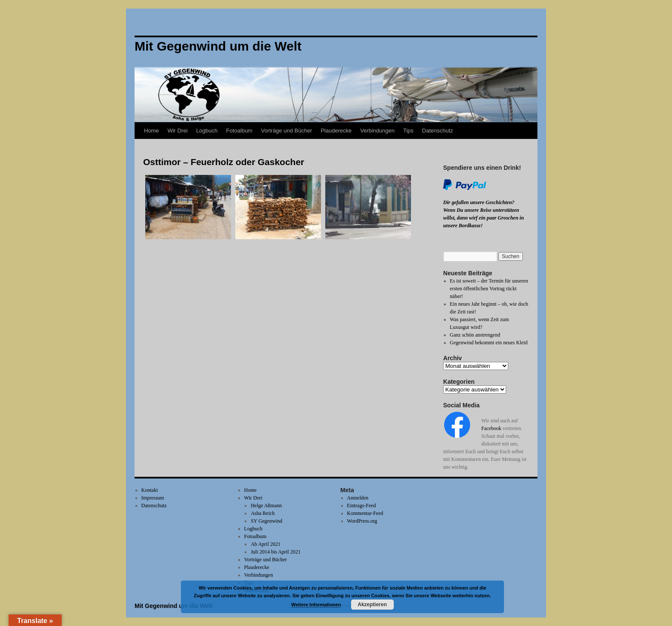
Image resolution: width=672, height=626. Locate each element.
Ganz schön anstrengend (475, 335)
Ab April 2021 (265, 544)
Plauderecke (336, 131)
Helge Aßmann (266, 506)
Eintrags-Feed (361, 506)
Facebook (491, 428)
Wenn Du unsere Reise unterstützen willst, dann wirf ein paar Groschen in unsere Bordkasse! (483, 218)
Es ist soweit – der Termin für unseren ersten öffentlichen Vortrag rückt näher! (489, 289)
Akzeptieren (372, 605)
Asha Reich (263, 513)
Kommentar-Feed (365, 513)
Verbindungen (377, 131)
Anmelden (358, 498)
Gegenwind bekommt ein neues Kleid (489, 343)
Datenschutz (438, 131)
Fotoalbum (239, 131)
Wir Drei (178, 131)
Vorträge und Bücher (286, 131)
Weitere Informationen (316, 605)
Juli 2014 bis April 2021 (276, 552)
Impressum (153, 498)
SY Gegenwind (266, 521)
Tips (408, 131)
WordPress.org (362, 521)
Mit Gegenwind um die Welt (174, 606)
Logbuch (207, 131)
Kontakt (150, 490)
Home (151, 131)
